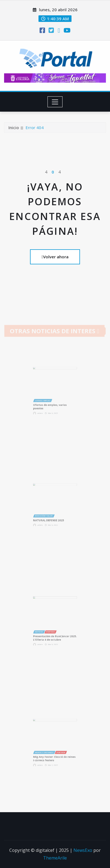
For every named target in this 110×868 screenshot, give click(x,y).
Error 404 (35, 131)
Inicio (14, 131)
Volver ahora (55, 257)
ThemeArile (55, 858)
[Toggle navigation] (55, 102)
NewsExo (83, 850)
